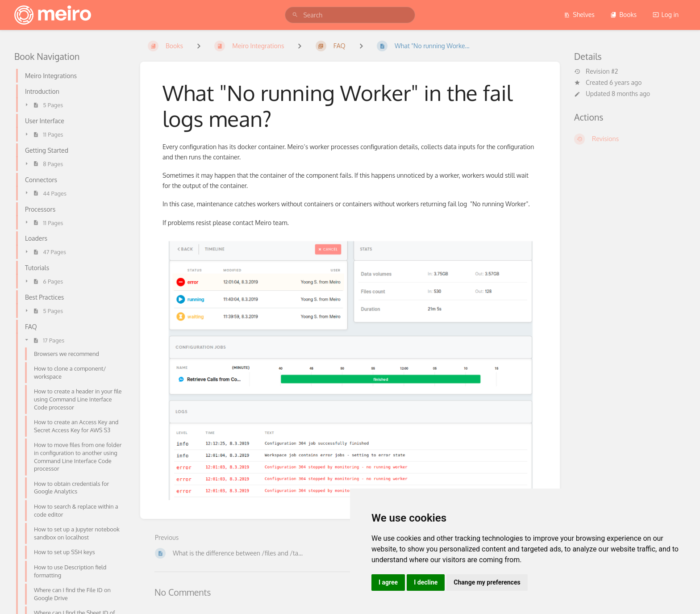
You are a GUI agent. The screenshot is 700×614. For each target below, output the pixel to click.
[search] (350, 15)
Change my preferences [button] (487, 582)
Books (623, 15)
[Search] (295, 15)
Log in (666, 15)
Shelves (579, 15)
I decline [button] (426, 582)
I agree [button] (388, 582)
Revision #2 (596, 71)
